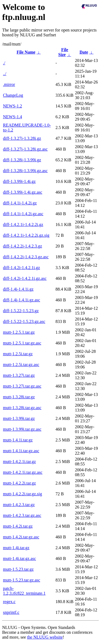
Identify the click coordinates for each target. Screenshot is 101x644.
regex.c (9, 602)
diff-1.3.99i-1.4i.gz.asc (23, 192)
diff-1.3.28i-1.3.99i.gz (22, 160)
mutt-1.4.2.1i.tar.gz (19, 462)
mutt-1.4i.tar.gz (16, 548)
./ (4, 63)
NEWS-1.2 (13, 106)
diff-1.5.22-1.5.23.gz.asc (24, 321)
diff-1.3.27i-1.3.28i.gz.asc (25, 149)
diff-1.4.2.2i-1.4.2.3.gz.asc (26, 257)
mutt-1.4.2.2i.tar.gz (19, 483)
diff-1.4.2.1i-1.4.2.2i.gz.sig (26, 235)
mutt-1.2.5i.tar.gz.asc (21, 365)
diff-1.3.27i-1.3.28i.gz (22, 138)
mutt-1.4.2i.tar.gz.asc (21, 537)
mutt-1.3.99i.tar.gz (19, 418)
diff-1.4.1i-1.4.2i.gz (20, 203)
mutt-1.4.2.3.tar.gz (19, 505)
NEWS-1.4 (13, 117)
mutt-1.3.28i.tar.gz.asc (22, 408)
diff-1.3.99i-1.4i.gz (19, 181)
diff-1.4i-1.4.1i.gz (18, 289)
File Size (63, 52)
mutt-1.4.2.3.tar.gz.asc (22, 515)
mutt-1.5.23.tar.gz (18, 569)
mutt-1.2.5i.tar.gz (18, 354)
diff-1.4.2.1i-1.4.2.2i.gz (23, 224)
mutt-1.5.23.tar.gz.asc (22, 580)
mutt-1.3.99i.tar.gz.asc (22, 429)
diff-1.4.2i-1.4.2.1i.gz (21, 268)
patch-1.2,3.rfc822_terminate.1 (24, 591)
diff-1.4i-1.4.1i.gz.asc (22, 300)
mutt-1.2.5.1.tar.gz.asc (22, 343)
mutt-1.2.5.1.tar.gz (19, 332)
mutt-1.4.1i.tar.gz (18, 440)
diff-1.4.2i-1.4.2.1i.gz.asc (25, 278)
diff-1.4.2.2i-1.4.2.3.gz (22, 246)
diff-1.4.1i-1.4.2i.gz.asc (23, 214)
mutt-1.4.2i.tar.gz (18, 526)
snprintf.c (11, 612)
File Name (26, 52)
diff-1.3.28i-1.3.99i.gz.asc (25, 171)
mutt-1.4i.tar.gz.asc (20, 558)
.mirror (9, 84)
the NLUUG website (45, 637)
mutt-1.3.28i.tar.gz (19, 397)
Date (84, 52)
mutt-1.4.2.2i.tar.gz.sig (22, 494)
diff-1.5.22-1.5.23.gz (21, 311)
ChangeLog (13, 95)
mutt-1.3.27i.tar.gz (19, 375)
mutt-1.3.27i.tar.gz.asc (22, 386)
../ (5, 74)
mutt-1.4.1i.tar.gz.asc (21, 451)
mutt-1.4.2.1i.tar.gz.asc (23, 472)
